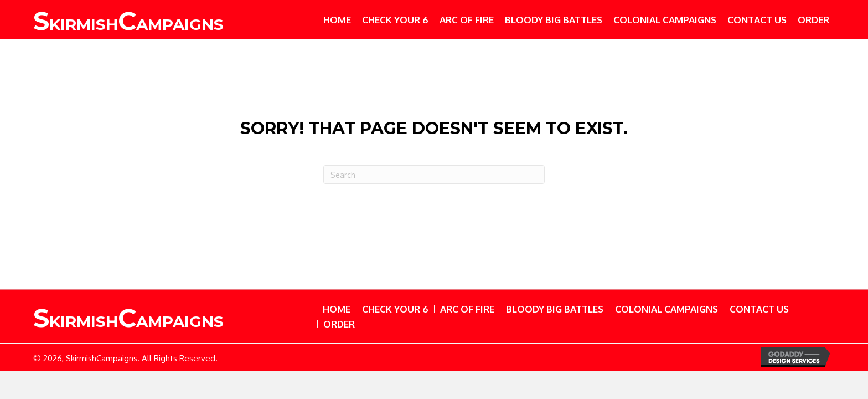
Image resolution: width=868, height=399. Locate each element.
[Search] (434, 175)
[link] (337, 20)
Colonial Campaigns (666, 309)
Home (337, 309)
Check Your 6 (395, 309)
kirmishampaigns (128, 321)
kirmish (128, 24)
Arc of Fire (467, 309)
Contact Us (759, 309)
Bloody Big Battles (555, 309)
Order (339, 324)
